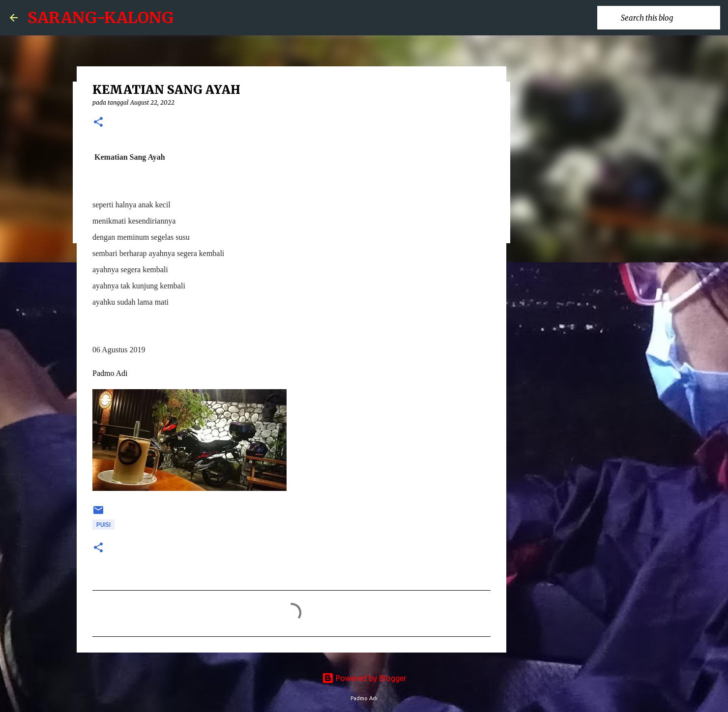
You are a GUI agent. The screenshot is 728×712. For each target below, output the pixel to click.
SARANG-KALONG (101, 18)
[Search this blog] (669, 18)
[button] (98, 123)
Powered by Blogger (364, 678)
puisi (103, 525)
